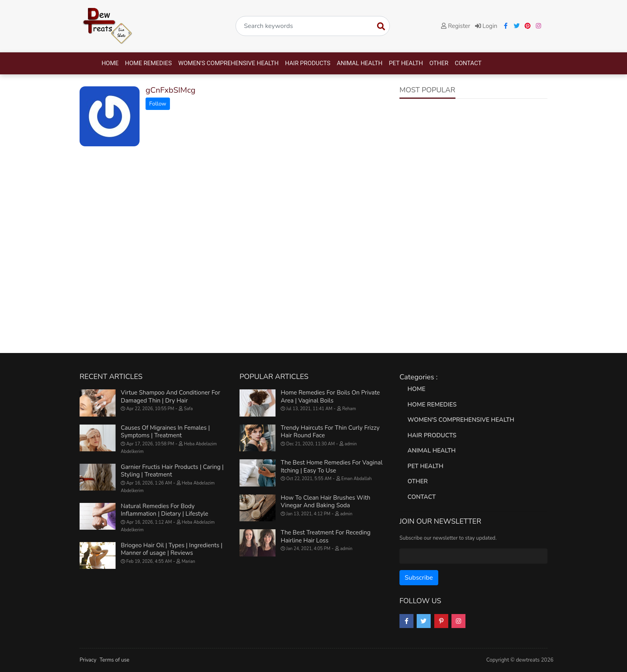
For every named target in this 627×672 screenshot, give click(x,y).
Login (486, 26)
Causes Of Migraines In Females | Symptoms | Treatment (165, 432)
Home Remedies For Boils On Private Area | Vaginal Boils (330, 397)
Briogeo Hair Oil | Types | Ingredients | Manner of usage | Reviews (172, 549)
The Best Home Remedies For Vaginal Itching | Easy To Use (332, 467)
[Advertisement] (473, 167)
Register (456, 26)
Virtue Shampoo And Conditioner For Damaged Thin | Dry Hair (171, 397)
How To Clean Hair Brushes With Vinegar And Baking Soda (325, 502)
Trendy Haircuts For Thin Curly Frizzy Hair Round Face (330, 432)
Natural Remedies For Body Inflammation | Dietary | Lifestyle (165, 510)
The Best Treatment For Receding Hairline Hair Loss (326, 536)
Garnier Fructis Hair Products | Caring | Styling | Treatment (172, 471)
